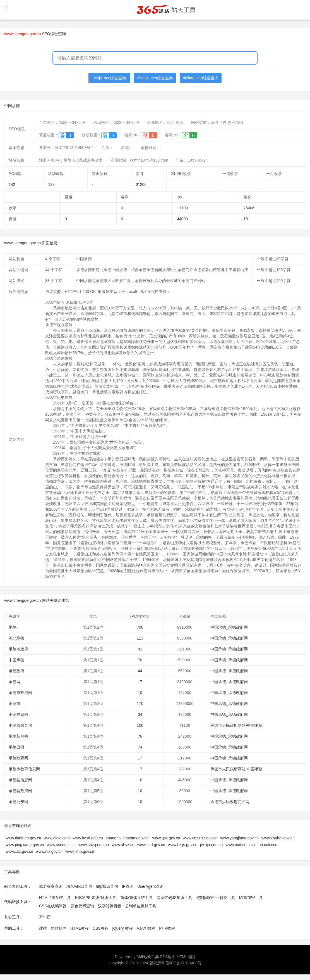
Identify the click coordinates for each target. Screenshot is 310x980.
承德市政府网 (20, 693)
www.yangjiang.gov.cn (239, 838)
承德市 (15, 704)
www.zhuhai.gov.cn (278, 838)
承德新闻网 (18, 736)
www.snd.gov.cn (151, 845)
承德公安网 (18, 802)
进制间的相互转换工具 (216, 898)
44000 (182, 219)
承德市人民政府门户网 (230, 802)
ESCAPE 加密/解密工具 (96, 898)
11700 (182, 208)
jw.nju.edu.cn (211, 845)
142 (12, 184)
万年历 (45, 917)
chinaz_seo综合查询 (155, 78)
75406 (249, 208)
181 (247, 219)
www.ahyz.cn (123, 845)
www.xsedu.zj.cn (61, 845)
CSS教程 (101, 928)
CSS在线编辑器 (53, 906)
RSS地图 (168, 957)
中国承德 (16, 660)
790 (140, 627)
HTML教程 (80, 928)
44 (140, 671)
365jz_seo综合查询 (109, 78)
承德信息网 (18, 714)
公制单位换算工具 (141, 906)
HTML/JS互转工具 (55, 898)
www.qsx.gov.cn (166, 838)
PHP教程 (167, 928)
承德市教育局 (20, 725)
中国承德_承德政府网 (229, 627)
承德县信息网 (20, 780)
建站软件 (59, 928)
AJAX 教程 (146, 928)
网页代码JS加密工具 (174, 898)
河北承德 (16, 638)
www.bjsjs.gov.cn (183, 845)
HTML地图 (186, 957)
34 (140, 714)
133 (51, 184)
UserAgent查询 (150, 886)
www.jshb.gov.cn (80, 851)
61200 (141, 184)
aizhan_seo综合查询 (201, 78)
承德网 (15, 682)
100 (140, 725)
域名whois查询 (79, 886)
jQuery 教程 (122, 928)
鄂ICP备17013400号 (184, 963)
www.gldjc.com (57, 838)
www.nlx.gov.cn (49, 851)
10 (140, 693)
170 (140, 704)
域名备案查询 (51, 886)
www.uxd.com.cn (240, 845)
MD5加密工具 (251, 898)
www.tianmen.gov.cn (23, 838)
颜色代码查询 (82, 906)
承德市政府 (18, 649)
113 (140, 638)
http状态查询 (107, 886)
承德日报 (16, 747)
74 (140, 747)
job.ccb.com (268, 845)
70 (140, 660)
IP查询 (128, 886)
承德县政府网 (20, 791)
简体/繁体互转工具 (136, 898)
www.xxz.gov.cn (19, 851)
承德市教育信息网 (24, 769)
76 (140, 736)
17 (140, 682)
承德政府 (16, 671)
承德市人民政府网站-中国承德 (236, 725)
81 (140, 649)
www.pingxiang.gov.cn (25, 845)
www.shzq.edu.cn (94, 845)
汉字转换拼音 (110, 906)
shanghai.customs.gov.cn (128, 838)
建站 (43, 928)
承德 (13, 627)
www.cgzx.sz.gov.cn (200, 838)
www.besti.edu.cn (88, 838)
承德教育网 (18, 758)
